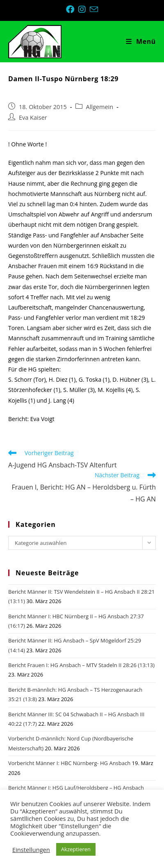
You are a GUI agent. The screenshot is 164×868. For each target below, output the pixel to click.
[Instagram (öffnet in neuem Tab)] (84, 9)
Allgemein (100, 107)
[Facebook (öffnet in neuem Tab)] (72, 9)
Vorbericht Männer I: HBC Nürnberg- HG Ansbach (69, 763)
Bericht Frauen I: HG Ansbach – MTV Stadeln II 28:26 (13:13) (81, 665)
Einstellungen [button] (31, 850)
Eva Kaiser (33, 117)
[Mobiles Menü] (141, 41)
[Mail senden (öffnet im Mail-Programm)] (94, 9)
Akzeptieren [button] (76, 849)
